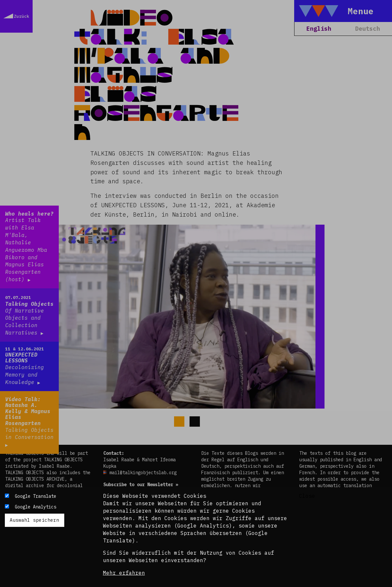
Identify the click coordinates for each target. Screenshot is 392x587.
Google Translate (36, 496)
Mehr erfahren (124, 573)
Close (307, 496)
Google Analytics (36, 507)
